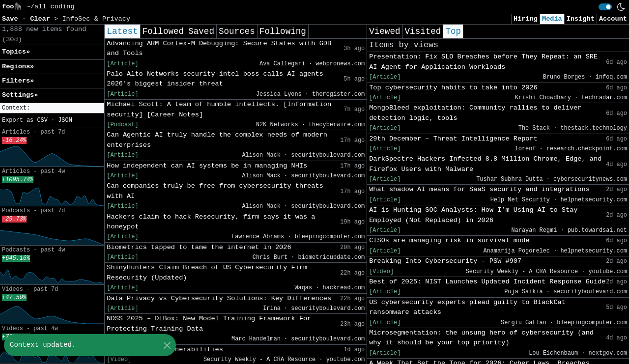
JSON (65, 120)
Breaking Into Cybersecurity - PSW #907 (445, 261)
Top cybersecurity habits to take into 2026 (453, 88)
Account (613, 19)
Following (283, 31)
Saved (201, 31)
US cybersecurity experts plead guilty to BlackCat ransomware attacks (467, 307)
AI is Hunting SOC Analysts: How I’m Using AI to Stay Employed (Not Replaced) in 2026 (473, 215)
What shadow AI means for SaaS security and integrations (479, 189)
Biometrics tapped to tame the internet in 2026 (199, 247)
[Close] (167, 345)
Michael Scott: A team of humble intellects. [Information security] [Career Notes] (219, 109)
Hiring (526, 19)
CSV (42, 120)
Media (552, 19)
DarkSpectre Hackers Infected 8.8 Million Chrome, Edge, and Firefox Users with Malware (485, 164)
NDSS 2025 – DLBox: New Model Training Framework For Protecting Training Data (209, 323)
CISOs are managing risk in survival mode (449, 240)
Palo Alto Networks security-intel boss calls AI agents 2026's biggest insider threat (215, 79)
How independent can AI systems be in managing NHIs (207, 166)
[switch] (605, 7)
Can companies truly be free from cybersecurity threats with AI (215, 191)
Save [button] (12, 19)
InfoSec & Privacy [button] (96, 19)
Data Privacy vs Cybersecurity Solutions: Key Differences (219, 298)
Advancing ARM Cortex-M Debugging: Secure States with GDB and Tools (219, 48)
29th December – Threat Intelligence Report (453, 139)
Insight (581, 19)
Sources (237, 31)
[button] (52, 108)
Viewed (385, 31)
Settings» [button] (20, 95)
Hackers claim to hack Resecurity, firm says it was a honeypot (211, 222)
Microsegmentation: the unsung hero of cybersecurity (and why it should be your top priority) (481, 338)
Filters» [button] (18, 81)
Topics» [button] (16, 52)
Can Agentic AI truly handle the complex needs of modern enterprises (217, 140)
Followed (163, 31)
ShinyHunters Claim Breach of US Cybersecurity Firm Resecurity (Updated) (207, 272)
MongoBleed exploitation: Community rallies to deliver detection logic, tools (475, 113)
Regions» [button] (18, 67)
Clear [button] (42, 19)
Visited (423, 31)
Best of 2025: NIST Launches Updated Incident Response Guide (487, 282)
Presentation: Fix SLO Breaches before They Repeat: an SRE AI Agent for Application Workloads (483, 62)
